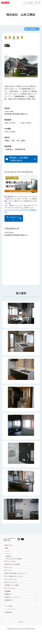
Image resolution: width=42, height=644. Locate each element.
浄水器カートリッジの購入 (12, 597)
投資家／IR (9, 606)
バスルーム (9, 566)
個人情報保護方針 (9, 624)
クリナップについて (11, 600)
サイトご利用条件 (9, 618)
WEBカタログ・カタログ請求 (13, 576)
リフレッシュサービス (11, 591)
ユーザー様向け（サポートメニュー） (15, 588)
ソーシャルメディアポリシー (11, 621)
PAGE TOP (21, 634)
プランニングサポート (11, 573)
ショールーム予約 (28, 3)
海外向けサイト (10, 612)
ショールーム (9, 579)
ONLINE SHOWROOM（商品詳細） (14, 571)
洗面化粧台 (9, 568)
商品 (7, 560)
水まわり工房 (16, 585)
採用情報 (8, 603)
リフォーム (9, 582)
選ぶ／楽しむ (9, 557)
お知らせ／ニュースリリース (13, 609)
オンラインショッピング (12, 594)
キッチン (8, 563)
